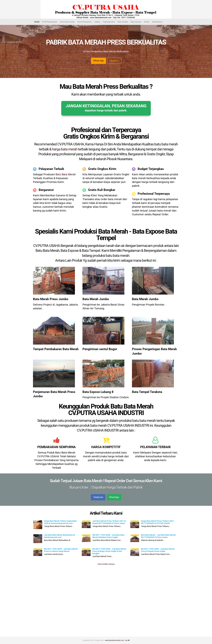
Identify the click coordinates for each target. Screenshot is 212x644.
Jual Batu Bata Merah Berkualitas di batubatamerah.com (59, 536)
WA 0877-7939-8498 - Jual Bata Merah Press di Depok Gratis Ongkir (158, 550)
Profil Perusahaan (50, 22)
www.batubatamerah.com (114, 640)
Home (37, 22)
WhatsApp (114, 497)
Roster (147, 22)
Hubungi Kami (109, 22)
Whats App (98, 61)
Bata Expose (136, 22)
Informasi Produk (67, 22)
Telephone (114, 61)
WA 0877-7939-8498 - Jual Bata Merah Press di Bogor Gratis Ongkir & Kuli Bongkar (109, 551)
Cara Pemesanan (84, 22)
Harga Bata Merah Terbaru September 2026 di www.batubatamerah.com (60, 522)
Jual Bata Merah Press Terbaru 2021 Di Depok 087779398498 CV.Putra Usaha (109, 522)
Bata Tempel (123, 22)
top (127, 640)
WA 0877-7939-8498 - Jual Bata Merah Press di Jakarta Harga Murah (61, 550)
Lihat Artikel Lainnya (106, 564)
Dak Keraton (157, 22)
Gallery (97, 22)
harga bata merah (65, 149)
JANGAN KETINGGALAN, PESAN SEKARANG (106, 108)
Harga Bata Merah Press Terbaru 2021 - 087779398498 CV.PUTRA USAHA (158, 522)
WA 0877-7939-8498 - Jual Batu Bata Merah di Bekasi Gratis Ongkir (108, 536)
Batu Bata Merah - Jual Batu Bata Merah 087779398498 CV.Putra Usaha (158, 536)
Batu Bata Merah (66, 174)
